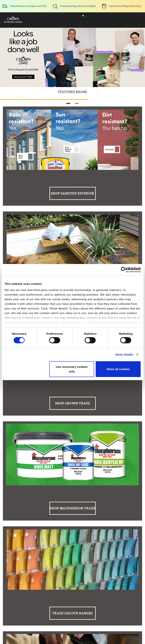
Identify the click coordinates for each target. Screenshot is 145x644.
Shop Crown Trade (72, 403)
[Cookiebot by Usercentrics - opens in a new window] (124, 270)
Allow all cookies (118, 369)
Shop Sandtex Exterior (72, 193)
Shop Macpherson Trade (73, 508)
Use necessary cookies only (72, 369)
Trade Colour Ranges (72, 613)
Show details (124, 354)
